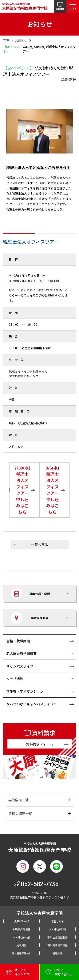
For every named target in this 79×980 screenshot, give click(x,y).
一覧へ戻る (40, 545)
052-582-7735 (40, 884)
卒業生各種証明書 (58, 937)
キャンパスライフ (20, 666)
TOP (6, 40)
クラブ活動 (15, 679)
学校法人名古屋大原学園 (25, 6)
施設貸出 (21, 945)
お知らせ (21, 40)
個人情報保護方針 (21, 953)
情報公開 (58, 953)
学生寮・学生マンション (25, 691)
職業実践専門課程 (58, 945)
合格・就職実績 (18, 641)
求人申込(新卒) (58, 929)
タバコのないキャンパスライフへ (32, 704)
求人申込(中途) (21, 937)
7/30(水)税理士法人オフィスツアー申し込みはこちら (22, 490)
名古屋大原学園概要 (21, 653)
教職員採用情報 (21, 929)
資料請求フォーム (40, 744)
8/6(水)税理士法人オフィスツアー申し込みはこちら (52, 490)
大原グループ (22, 921)
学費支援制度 (30, 618)
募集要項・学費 (30, 594)
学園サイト (58, 921)
